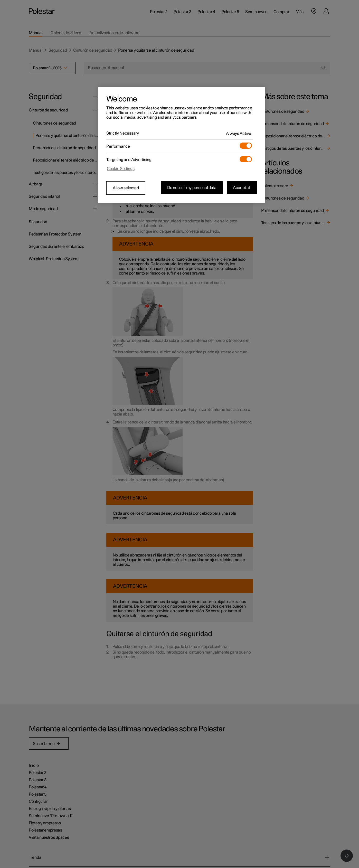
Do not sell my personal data (192, 188)
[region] (182, 145)
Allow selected (126, 188)
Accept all (242, 188)
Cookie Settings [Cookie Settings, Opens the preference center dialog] (121, 169)
